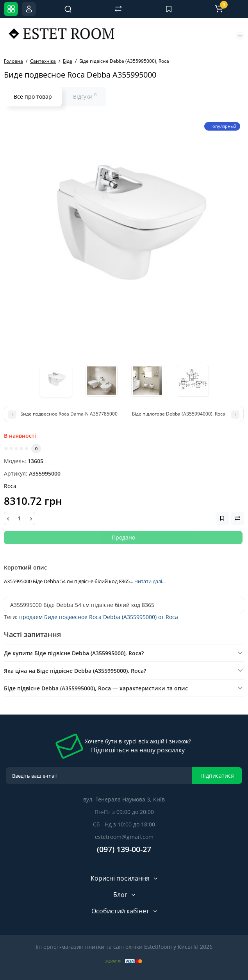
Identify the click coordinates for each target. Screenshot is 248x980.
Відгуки (85, 96)
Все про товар (33, 96)
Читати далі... (150, 581)
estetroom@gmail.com (124, 837)
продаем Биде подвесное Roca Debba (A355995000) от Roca (99, 617)
